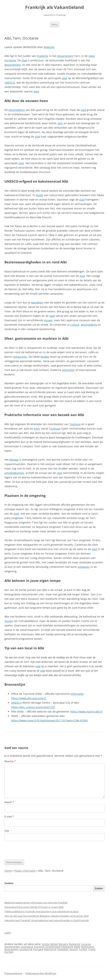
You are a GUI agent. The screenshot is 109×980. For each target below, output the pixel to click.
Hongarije (67, 947)
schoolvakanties (14, 473)
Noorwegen (12, 949)
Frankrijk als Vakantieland (54, 7)
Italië (77, 947)
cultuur (75, 325)
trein (37, 429)
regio (92, 56)
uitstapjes (84, 567)
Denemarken (12, 947)
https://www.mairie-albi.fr (86, 712)
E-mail (9, 817)
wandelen (37, 302)
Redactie (49, 47)
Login (8, 933)
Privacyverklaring (13, 973)
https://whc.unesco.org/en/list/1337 (33, 707)
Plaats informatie (25, 871)
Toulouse (75, 424)
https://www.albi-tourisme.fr (29, 698)
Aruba (46, 944)
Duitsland (27, 947)
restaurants (20, 357)
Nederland (88, 947)
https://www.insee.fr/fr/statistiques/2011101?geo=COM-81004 (49, 720)
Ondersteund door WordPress (41, 973)
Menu (55, 24)
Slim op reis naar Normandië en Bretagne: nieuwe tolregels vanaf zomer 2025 (47, 916)
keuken (45, 357)
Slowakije (63, 949)
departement (65, 56)
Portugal (38, 949)
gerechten (68, 370)
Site (7, 831)
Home (8, 871)
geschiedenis (17, 110)
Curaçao (86, 944)
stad (24, 60)
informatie (77, 694)
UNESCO (10, 83)
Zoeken (9, 883)
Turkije (83, 949)
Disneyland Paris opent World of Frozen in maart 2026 (34, 907)
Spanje (74, 949)
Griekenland (53, 947)
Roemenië (50, 949)
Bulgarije (75, 944)
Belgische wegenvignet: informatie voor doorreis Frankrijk (36, 903)
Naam (9, 802)
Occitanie (10, 60)
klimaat (14, 460)
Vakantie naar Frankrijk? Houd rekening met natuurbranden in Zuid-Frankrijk (47, 920)
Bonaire (63, 944)
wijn (60, 123)
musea (48, 320)
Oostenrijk (26, 949)
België (54, 944)
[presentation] (33, 850)
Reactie (10, 761)
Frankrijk (42, 56)
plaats (40, 195)
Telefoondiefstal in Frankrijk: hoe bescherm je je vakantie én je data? (42, 911)
